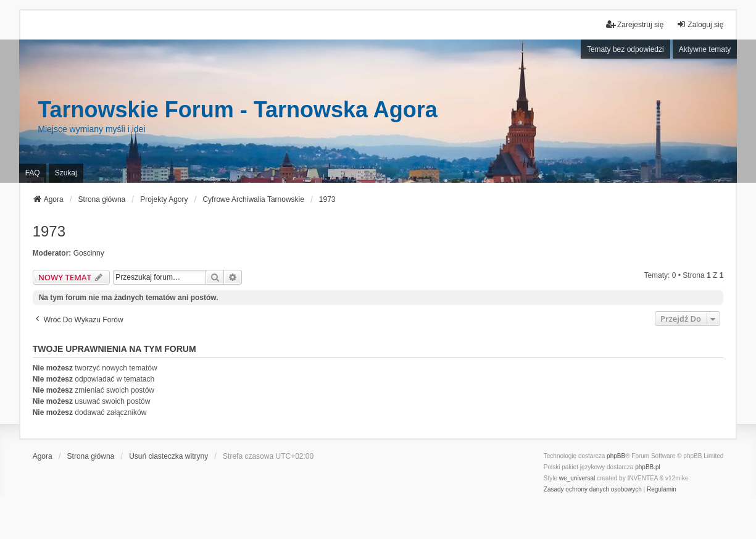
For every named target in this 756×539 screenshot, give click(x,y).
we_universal (577, 478)
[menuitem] (593, 490)
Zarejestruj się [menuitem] (635, 24)
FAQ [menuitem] (33, 173)
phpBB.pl (648, 467)
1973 (49, 231)
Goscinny (89, 253)
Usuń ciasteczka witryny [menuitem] (168, 456)
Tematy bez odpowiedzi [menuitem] (625, 49)
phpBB (616, 456)
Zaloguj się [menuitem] (700, 24)
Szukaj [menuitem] (66, 173)
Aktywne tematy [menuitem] (705, 49)
